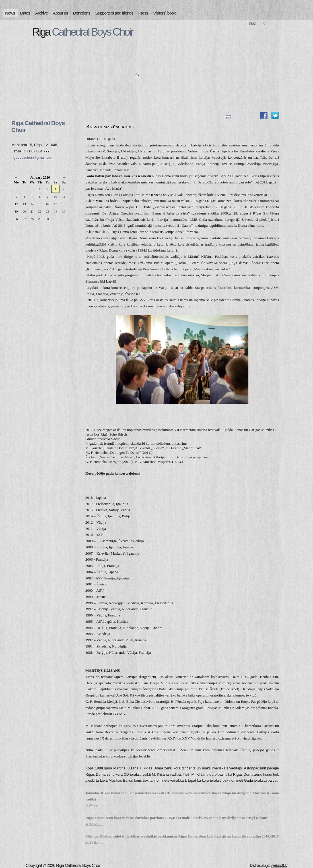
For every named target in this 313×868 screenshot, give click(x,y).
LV (264, 24)
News (10, 13)
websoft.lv (279, 865)
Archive (42, 13)
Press (143, 13)
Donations (81, 13)
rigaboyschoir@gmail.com (32, 157)
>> (64, 178)
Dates (25, 13)
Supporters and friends (114, 13)
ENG (253, 24)
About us (60, 13)
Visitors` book (164, 13)
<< (16, 178)
